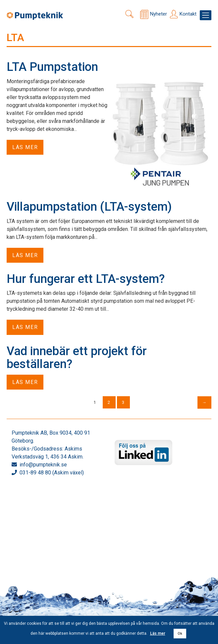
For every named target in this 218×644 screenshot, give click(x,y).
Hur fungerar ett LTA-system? (86, 279)
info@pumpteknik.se (43, 465)
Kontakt (188, 14)
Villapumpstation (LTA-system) (89, 207)
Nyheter (159, 14)
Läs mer (25, 147)
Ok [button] (180, 634)
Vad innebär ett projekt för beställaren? (77, 358)
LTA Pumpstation (52, 67)
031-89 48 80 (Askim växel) (52, 473)
